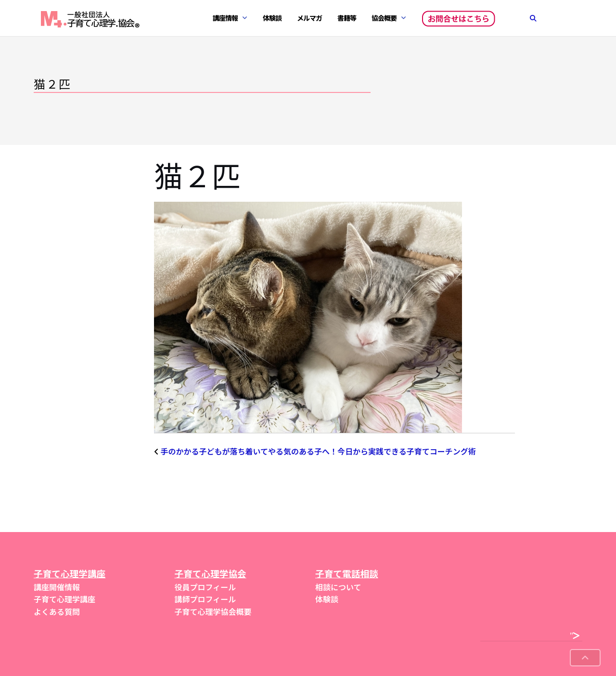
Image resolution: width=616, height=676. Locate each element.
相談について (338, 587)
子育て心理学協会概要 (213, 611)
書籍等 (347, 18)
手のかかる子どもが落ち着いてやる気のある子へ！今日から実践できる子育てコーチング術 (318, 451)
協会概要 (384, 18)
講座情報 (225, 18)
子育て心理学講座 (64, 599)
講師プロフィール (205, 599)
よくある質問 (57, 611)
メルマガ (309, 18)
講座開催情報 (57, 587)
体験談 (272, 18)
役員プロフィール (205, 587)
